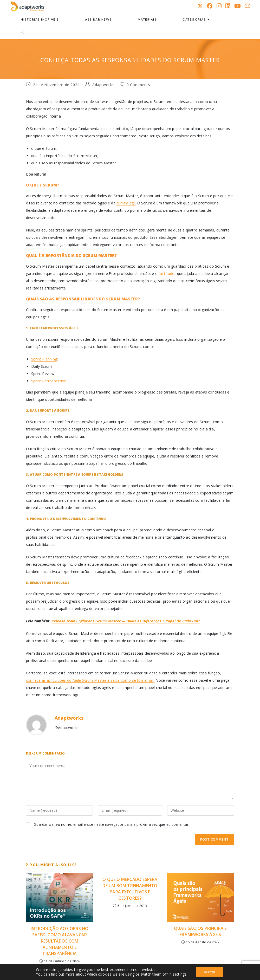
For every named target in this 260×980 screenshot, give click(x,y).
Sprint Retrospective (49, 381)
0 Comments (138, 85)
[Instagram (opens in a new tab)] (221, 6)
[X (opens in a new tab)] (202, 6)
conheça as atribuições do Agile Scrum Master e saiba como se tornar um (90, 680)
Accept (210, 972)
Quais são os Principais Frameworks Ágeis (200, 931)
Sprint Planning (44, 359)
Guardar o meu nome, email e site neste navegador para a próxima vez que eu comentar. (112, 824)
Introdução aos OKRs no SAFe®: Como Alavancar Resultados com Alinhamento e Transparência (60, 941)
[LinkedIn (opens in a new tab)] (230, 6)
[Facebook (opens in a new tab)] (212, 6)
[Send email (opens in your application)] (249, 6)
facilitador (167, 273)
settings (180, 974)
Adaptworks (103, 85)
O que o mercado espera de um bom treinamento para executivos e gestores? (130, 889)
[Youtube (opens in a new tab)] (239, 6)
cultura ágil (126, 203)
